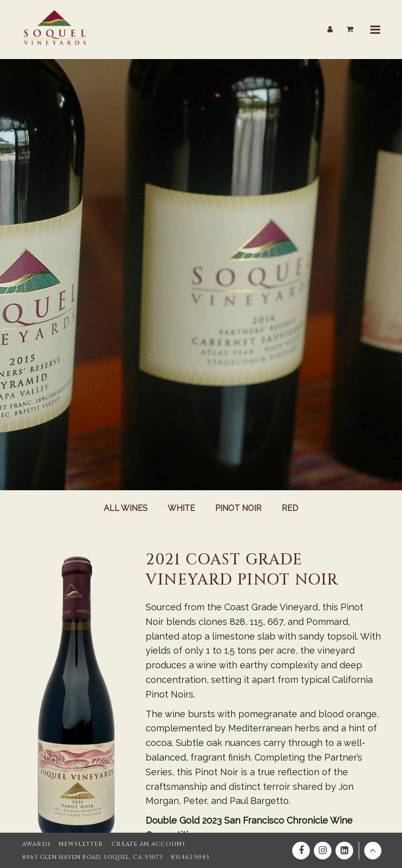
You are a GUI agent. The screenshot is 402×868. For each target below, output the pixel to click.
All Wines (125, 509)
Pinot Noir (239, 509)
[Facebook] (301, 851)
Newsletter (77, 844)
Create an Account (141, 844)
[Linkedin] (344, 851)
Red (291, 509)
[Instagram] (323, 851)
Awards (35, 844)
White (181, 509)
